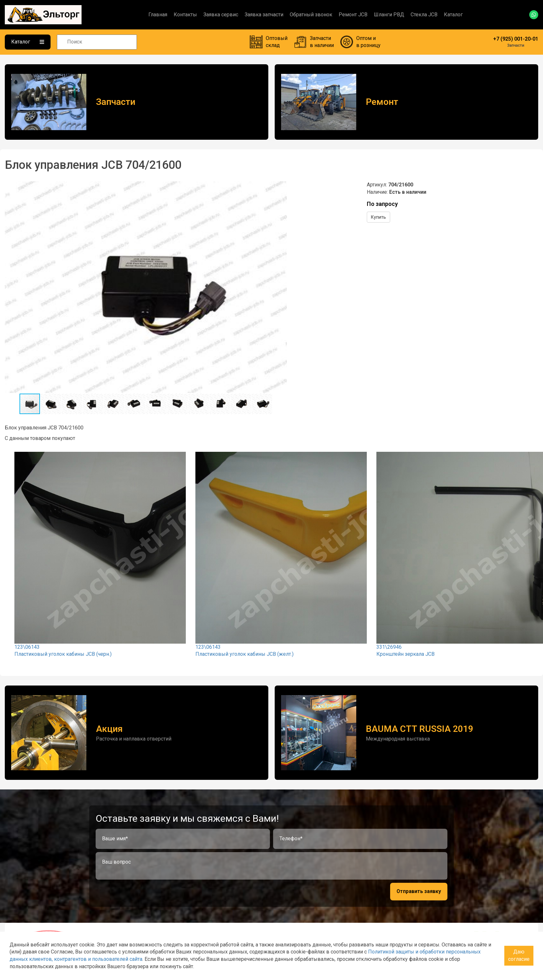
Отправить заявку (419, 891)
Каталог (453, 15)
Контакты (185, 15)
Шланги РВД (389, 15)
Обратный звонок (311, 15)
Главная (158, 15)
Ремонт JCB (353, 15)
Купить (378, 217)
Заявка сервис (221, 15)
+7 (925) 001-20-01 (516, 39)
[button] (281, 187)
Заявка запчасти (264, 15)
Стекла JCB (424, 15)
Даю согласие (519, 955)
